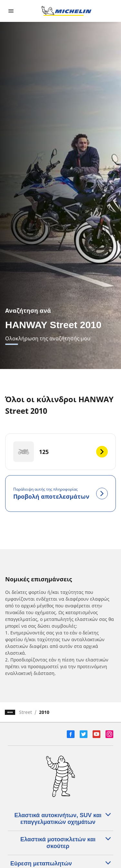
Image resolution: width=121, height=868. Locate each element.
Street (25, 712)
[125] (60, 452)
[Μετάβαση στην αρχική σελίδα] (66, 11)
